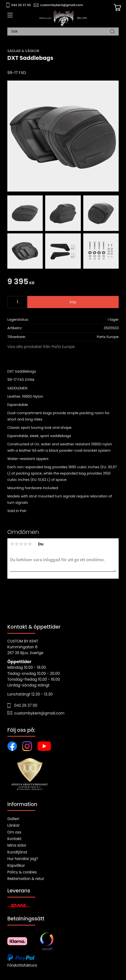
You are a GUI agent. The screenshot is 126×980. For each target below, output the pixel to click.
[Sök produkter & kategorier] (61, 32)
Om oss (14, 832)
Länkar (13, 825)
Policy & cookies (22, 872)
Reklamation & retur (26, 879)
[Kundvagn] (117, 8)
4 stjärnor (25, 544)
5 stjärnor (30, 544)
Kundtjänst (17, 852)
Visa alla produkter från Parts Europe (41, 347)
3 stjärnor (21, 544)
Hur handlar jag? (23, 859)
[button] (9, 17)
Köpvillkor (16, 866)
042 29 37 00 (21, 5)
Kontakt (14, 839)
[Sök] (112, 32)
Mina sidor (17, 845)
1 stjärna (12, 544)
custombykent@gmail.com (62, 5)
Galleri (13, 819)
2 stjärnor (17, 544)
